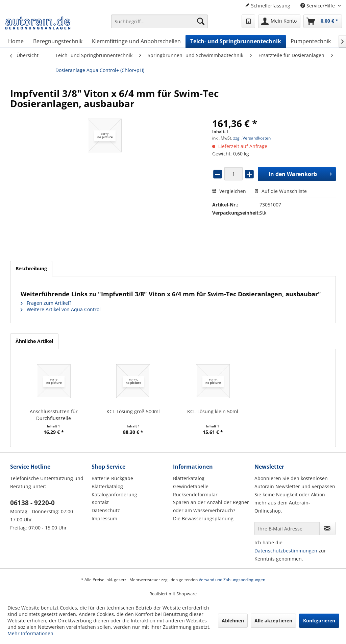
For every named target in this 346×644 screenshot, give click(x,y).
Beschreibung (31, 268)
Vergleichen (229, 191)
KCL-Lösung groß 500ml (133, 411)
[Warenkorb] (323, 21)
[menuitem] (160, 24)
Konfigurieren (319, 621)
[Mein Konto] (279, 21)
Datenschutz (106, 510)
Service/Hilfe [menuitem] (318, 6)
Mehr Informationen (30, 633)
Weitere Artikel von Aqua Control (61, 309)
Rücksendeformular (195, 494)
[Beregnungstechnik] (58, 41)
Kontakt (100, 502)
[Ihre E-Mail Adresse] (287, 528)
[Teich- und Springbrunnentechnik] (236, 41)
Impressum (104, 518)
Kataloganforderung (114, 494)
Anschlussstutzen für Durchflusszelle (54, 415)
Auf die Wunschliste (281, 191)
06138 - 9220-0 (32, 503)
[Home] (16, 41)
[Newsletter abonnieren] (327, 528)
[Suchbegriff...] (160, 21)
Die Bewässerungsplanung (203, 518)
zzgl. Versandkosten (252, 138)
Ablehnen (233, 621)
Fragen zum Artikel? (46, 303)
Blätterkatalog (107, 486)
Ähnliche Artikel (34, 341)
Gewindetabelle (191, 486)
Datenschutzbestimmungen (286, 551)
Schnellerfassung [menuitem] (268, 6)
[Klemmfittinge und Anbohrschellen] (136, 41)
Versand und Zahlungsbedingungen (232, 580)
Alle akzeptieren (273, 621)
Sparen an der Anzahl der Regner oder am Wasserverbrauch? (211, 506)
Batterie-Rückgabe (112, 478)
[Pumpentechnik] (311, 41)
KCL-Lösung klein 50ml (213, 411)
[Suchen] (201, 21)
